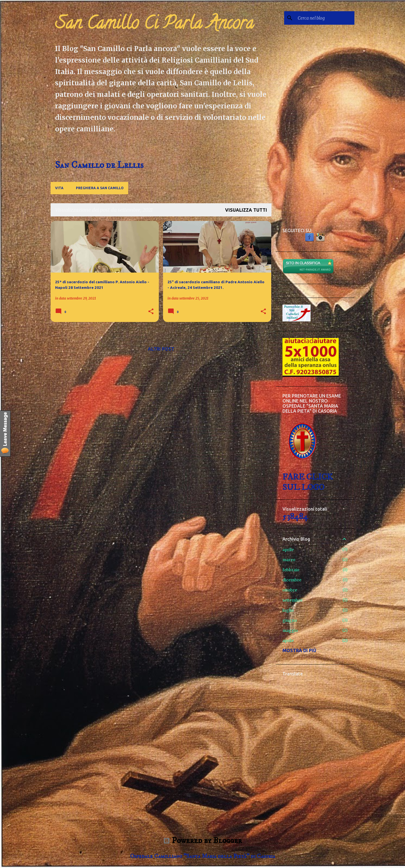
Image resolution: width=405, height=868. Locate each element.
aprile (288, 550)
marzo (289, 560)
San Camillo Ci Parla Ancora (154, 25)
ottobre (290, 590)
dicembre (292, 580)
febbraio (291, 570)
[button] (151, 312)
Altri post (161, 349)
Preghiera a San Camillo (100, 188)
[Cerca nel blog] (325, 18)
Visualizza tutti (246, 210)
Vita (59, 188)
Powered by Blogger (203, 841)
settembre (292, 600)
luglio (288, 610)
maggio (290, 631)
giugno (290, 620)
